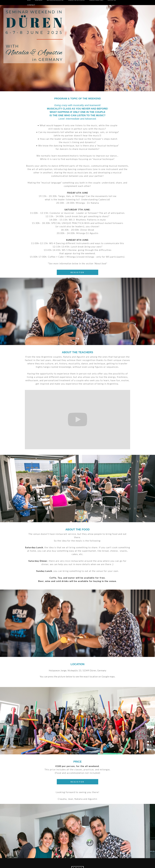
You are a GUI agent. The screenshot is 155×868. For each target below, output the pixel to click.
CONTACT (31, 5)
